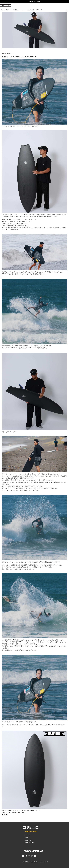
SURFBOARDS (6, 10)
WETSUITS (16, 10)
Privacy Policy (28, 840)
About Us (26, 837)
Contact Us (27, 835)
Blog (23, 10)
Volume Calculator (29, 843)
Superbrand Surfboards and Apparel (38, 862)
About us (39, 10)
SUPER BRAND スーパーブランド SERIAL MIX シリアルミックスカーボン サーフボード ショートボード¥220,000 (21, 812)
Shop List (31, 10)
